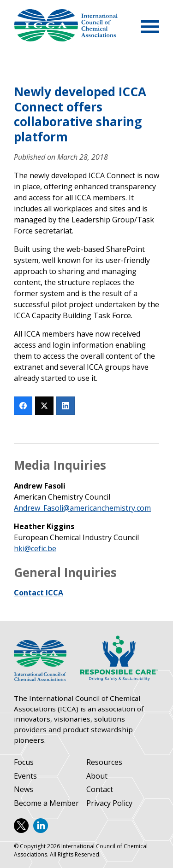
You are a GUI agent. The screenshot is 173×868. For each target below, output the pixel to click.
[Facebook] (23, 406)
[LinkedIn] (66, 406)
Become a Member (46, 803)
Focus (24, 762)
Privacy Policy (109, 803)
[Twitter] (44, 406)
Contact (100, 789)
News (24, 789)
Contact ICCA (39, 593)
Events (25, 776)
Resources (104, 762)
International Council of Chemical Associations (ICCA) (66, 25)
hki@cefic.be (35, 548)
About (97, 776)
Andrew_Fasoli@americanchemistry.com (82, 508)
